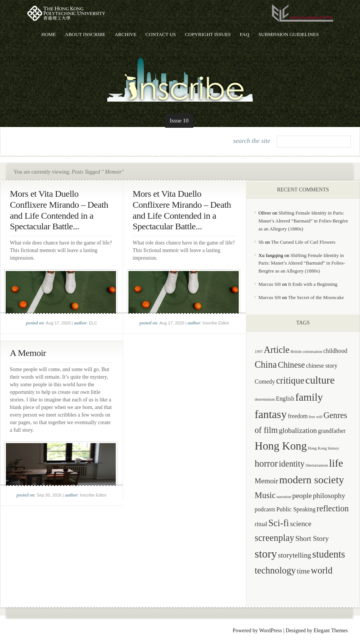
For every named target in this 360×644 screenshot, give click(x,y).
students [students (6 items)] (329, 554)
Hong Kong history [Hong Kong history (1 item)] (323, 448)
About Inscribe (85, 34)
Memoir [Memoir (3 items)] (266, 481)
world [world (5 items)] (322, 570)
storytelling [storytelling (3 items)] (294, 555)
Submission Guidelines (289, 34)
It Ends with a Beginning (313, 284)
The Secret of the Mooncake (316, 297)
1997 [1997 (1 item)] (259, 352)
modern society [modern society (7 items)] (312, 480)
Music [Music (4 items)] (265, 495)
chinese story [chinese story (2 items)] (322, 366)
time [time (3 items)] (303, 571)
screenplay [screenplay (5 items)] (274, 538)
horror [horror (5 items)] (266, 463)
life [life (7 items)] (336, 463)
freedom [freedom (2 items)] (298, 416)
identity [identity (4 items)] (292, 464)
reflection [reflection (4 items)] (333, 508)
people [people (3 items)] (302, 496)
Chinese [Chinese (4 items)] (291, 365)
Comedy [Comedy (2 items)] (265, 382)
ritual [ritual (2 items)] (261, 524)
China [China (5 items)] (266, 364)
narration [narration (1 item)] (284, 497)
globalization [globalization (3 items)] (298, 430)
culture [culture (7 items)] (320, 380)
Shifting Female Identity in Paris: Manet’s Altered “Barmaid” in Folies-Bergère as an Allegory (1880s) (303, 221)
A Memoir (28, 353)
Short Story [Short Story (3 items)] (312, 538)
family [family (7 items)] (309, 397)
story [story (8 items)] (266, 554)
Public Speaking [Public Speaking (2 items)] (296, 509)
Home (49, 34)
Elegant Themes (331, 631)
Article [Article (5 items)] (277, 350)
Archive (125, 34)
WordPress (271, 631)
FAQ (245, 34)
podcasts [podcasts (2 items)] (265, 509)
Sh (261, 242)
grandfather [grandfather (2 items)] (332, 431)
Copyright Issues (208, 34)
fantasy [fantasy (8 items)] (271, 414)
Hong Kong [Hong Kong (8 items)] (281, 446)
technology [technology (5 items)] (275, 570)
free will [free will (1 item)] (316, 417)
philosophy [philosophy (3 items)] (329, 496)
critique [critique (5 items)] (290, 380)
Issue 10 (179, 121)
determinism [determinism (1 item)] (265, 399)
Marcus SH (270, 284)
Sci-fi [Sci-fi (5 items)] (279, 523)
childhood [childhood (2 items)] (335, 351)
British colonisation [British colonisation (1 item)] (307, 352)
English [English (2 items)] (285, 399)
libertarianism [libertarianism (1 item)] (317, 465)
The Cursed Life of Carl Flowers (303, 242)
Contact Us (161, 34)
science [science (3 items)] (301, 524)
